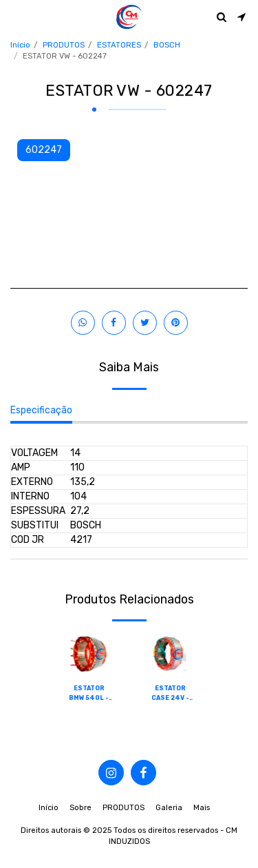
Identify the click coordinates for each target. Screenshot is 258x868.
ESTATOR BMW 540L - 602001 (89, 694)
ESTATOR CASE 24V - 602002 (170, 694)
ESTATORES (119, 45)
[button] (15, 17)
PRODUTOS (64, 45)
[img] (89, 654)
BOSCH (167, 45)
